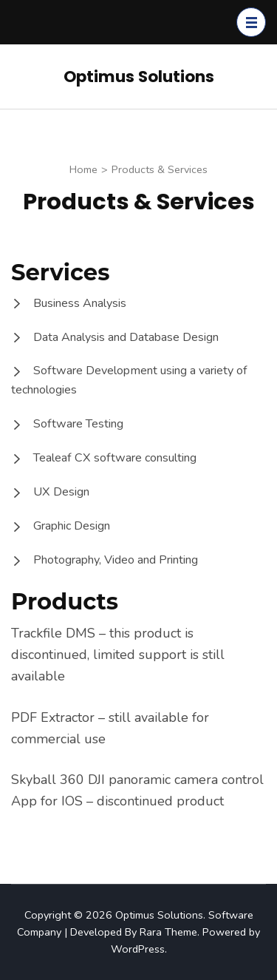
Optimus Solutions (139, 77)
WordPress (138, 949)
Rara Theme (168, 932)
